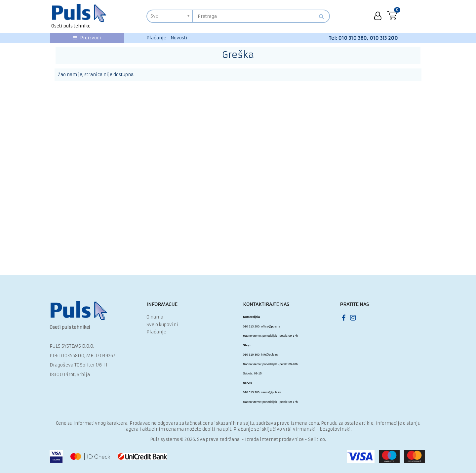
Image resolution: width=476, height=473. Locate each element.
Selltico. (317, 439)
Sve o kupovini (162, 325)
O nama (155, 317)
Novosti (179, 38)
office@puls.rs (271, 326)
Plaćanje (156, 38)
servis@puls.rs (271, 392)
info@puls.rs (269, 355)
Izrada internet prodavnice (274, 439)
